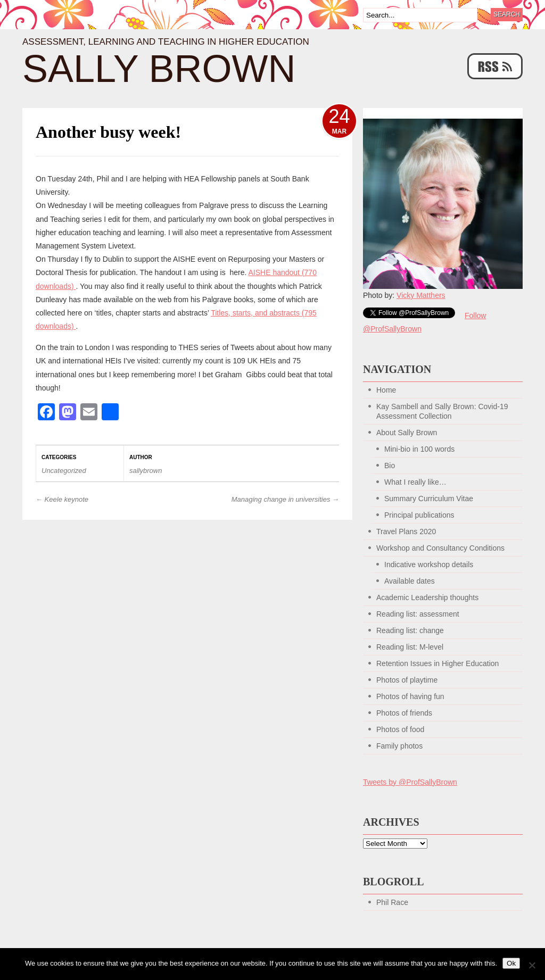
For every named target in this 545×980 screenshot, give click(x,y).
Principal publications (419, 515)
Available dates (410, 581)
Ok (511, 963)
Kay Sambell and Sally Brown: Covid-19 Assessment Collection (442, 411)
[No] (532, 965)
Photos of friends (404, 713)
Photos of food (400, 729)
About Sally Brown (407, 433)
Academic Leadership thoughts (427, 597)
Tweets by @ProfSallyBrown (410, 782)
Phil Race (392, 902)
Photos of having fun (410, 696)
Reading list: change (410, 630)
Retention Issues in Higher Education (437, 663)
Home (386, 390)
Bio (390, 466)
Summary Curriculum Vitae (429, 499)
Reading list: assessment (418, 614)
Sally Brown (159, 69)
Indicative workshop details (429, 564)
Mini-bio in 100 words (419, 449)
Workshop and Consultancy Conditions (440, 548)
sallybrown (146, 471)
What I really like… (415, 482)
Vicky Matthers (421, 295)
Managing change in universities (285, 499)
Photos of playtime (407, 680)
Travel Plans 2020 (406, 531)
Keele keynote (62, 499)
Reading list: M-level (410, 647)
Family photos (399, 746)
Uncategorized (64, 471)
